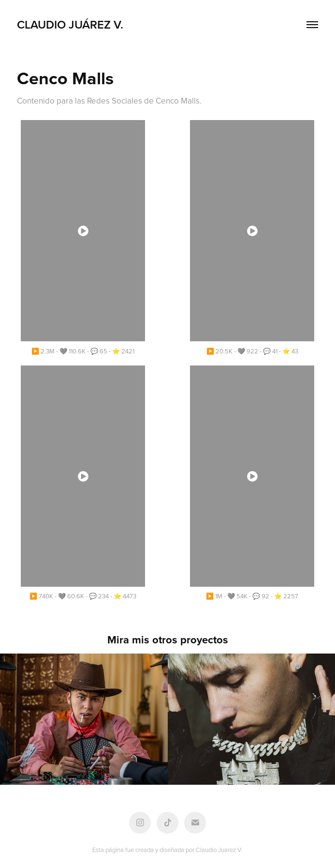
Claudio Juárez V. (70, 24)
